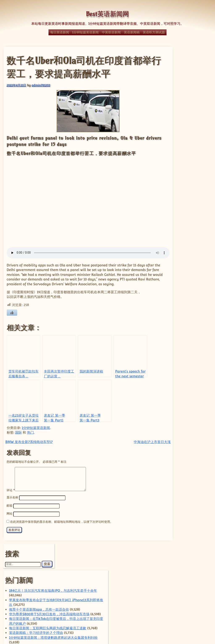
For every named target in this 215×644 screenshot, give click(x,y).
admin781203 (41, 85)
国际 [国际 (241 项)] (195, 556)
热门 (30, 437)
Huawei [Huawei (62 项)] (187, 524)
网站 (9, 518)
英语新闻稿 (132, 32)
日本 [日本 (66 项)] (184, 568)
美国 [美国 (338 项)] (173, 600)
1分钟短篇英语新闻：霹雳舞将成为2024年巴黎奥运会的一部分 (186, 292)
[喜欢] (12, 317)
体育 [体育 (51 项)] (189, 550)
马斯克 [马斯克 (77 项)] (196, 611)
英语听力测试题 (154, 32)
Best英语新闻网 (107, 14)
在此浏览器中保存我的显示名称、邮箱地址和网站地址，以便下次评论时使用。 (61, 526)
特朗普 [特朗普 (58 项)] (175, 580)
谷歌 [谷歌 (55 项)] (195, 606)
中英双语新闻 (111, 32)
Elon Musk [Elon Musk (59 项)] (170, 524)
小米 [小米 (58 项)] (179, 562)
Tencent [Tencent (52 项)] (197, 529)
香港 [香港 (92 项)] (182, 611)
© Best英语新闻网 (107, 626)
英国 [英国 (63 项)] (167, 606)
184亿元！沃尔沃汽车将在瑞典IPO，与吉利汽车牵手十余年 (187, 100)
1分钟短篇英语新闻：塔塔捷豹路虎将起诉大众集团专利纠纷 (186, 189)
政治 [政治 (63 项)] (172, 568)
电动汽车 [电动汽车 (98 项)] (192, 579)
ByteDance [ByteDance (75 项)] (184, 510)
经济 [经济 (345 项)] (192, 593)
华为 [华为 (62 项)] (199, 550)
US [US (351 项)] (176, 540)
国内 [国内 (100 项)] (177, 557)
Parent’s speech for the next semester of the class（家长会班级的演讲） (186, 274)
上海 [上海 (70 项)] (192, 541)
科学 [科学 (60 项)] (196, 586)
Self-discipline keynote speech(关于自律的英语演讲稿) (187, 203)
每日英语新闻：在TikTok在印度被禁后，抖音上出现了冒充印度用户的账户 (186, 151)
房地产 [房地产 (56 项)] (190, 562)
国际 (18, 437)
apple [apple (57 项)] (167, 510)
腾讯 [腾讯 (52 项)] (190, 601)
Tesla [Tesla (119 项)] (170, 533)
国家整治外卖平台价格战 (184, 415)
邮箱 (9, 510)
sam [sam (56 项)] (200, 524)
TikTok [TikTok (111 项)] (187, 533)
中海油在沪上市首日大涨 (134, 446)
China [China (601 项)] (188, 517)
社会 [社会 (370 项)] (178, 585)
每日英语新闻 (60, 32)
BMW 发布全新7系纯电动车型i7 (29, 446)
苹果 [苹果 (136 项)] (181, 606)
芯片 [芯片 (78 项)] (202, 601)
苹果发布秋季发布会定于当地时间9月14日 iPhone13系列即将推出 (186, 114)
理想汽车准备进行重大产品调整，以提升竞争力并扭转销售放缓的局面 (186, 472)
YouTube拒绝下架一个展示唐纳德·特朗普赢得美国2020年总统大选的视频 (186, 227)
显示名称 (12, 502)
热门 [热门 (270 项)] (184, 574)
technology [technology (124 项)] (175, 528)
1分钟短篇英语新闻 (85, 32)
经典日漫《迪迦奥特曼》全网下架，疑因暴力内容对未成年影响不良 (186, 316)
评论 (10, 495)
